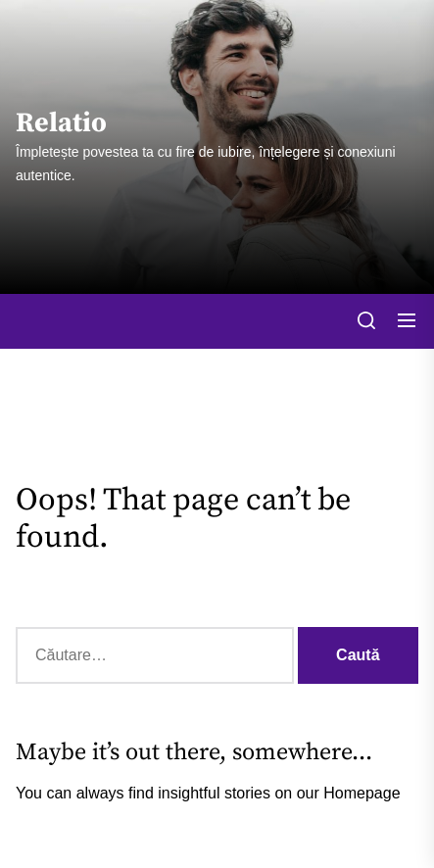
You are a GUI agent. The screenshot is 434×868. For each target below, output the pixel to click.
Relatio (61, 123)
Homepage (362, 793)
